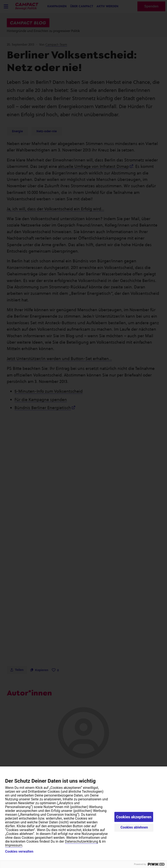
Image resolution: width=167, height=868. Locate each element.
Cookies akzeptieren (134, 817)
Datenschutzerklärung (82, 841)
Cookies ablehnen (134, 827)
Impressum (14, 845)
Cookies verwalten (19, 852)
